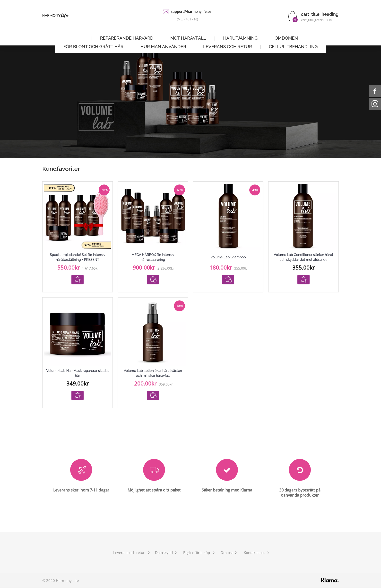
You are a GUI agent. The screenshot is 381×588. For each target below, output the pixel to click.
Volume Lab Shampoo (228, 257)
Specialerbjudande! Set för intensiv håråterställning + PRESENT (78, 257)
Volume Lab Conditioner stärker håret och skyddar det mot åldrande (303, 257)
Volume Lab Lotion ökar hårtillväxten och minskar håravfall (153, 373)
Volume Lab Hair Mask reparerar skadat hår (77, 373)
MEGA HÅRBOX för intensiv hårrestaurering (153, 257)
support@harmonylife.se (191, 12)
